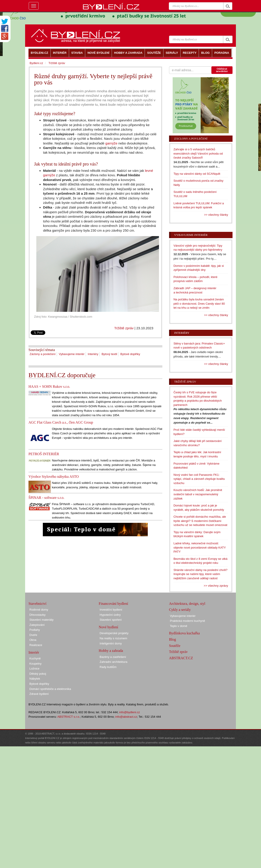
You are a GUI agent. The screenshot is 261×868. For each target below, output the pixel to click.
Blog (173, 639)
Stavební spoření (111, 620)
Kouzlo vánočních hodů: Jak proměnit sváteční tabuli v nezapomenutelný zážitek (198, 494)
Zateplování (37, 625)
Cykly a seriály (180, 610)
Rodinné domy (39, 610)
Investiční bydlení (111, 610)
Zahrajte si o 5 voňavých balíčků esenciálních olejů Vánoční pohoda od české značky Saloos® (198, 153)
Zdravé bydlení (39, 694)
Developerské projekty (114, 633)
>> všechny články (216, 215)
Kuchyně (35, 658)
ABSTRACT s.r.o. (69, 717)
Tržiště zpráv (124, 328)
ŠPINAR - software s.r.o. (46, 498)
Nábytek (35, 679)
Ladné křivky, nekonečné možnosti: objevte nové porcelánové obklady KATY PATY (200, 547)
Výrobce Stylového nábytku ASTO (54, 477)
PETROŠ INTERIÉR (44, 454)
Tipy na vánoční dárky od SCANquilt (197, 174)
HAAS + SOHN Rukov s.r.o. (49, 387)
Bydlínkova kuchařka (184, 633)
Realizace (36, 645)
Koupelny (35, 664)
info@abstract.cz (126, 717)
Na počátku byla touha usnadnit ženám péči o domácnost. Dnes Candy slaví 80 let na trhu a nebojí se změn (199, 304)
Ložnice (34, 669)
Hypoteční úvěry (110, 615)
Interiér (34, 652)
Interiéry (93, 354)
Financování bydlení (113, 604)
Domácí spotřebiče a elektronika (50, 689)
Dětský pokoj (38, 674)
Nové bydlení (108, 627)
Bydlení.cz (36, 63)
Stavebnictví (37, 604)
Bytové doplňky (130, 354)
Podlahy (35, 630)
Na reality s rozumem (113, 638)
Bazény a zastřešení (113, 657)
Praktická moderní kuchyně (188, 621)
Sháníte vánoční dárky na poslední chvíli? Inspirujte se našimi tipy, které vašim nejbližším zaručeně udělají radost (201, 574)
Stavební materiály (41, 620)
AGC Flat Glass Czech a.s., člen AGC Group (61, 422)
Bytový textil (109, 354)
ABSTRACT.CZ (181, 658)
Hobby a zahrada (111, 651)
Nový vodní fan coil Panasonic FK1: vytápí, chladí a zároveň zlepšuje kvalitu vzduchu (199, 479)
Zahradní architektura (113, 662)
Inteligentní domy (111, 643)
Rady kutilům (108, 667)
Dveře (33, 635)
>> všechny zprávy (216, 586)
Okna (33, 640)
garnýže (111, 143)
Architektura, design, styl (187, 604)
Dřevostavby (37, 615)
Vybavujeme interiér (72, 354)
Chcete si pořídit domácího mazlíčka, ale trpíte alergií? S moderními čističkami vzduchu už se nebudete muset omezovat (200, 521)
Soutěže (175, 646)
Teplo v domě (179, 626)
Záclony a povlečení (43, 354)
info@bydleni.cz (130, 712)
